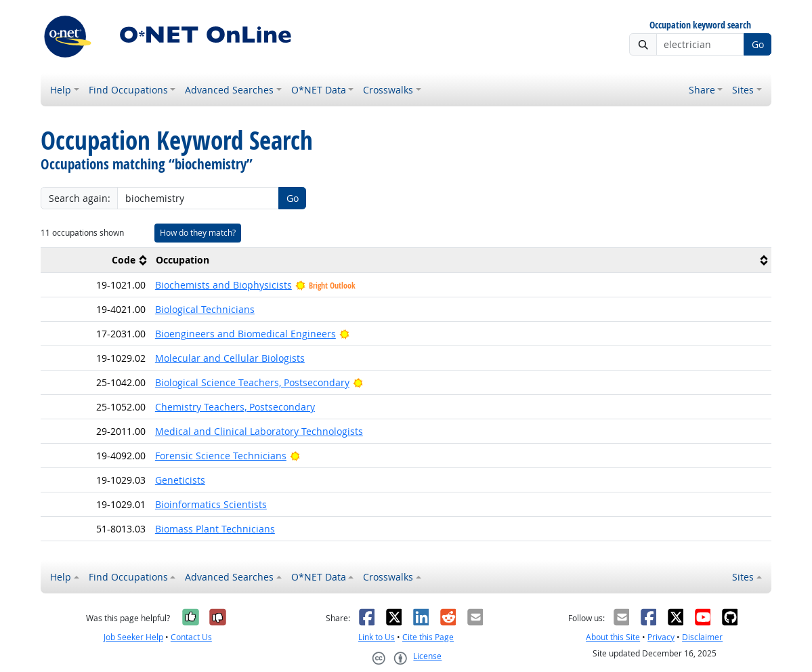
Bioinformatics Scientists (211, 504)
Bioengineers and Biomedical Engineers (245, 334)
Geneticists (180, 480)
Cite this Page (428, 637)
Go (758, 44)
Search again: (80, 198)
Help (61, 90)
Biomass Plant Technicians (215, 529)
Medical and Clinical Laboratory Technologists (259, 431)
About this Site (613, 637)
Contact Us (191, 637)
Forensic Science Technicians (221, 456)
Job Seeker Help (133, 637)
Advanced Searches (229, 90)
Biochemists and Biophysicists (223, 285)
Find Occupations (128, 90)
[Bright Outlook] (344, 334)
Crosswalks (388, 90)
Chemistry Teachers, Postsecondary (235, 407)
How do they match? (198, 233)
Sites (743, 90)
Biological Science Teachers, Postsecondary (252, 382)
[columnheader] (95, 260)
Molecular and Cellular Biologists (230, 358)
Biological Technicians (205, 309)
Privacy (661, 637)
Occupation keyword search (700, 25)
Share (702, 90)
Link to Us (377, 637)
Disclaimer (702, 637)
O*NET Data (319, 90)
